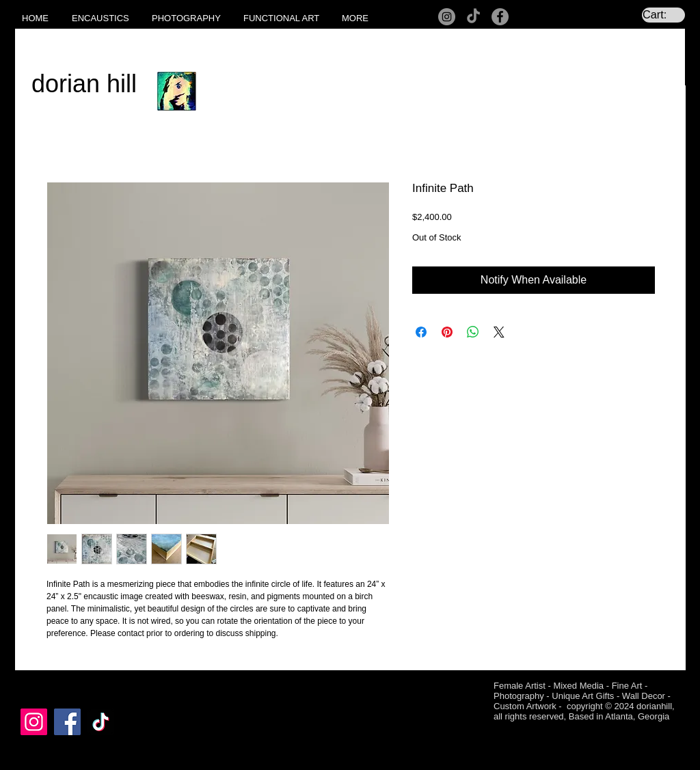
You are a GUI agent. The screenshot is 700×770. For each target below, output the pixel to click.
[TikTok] (473, 17)
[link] (664, 15)
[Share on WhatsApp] (473, 332)
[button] (105, 18)
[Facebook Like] (47, 687)
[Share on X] (499, 332)
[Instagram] (447, 17)
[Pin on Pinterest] (447, 332)
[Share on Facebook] (421, 332)
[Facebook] (500, 17)
